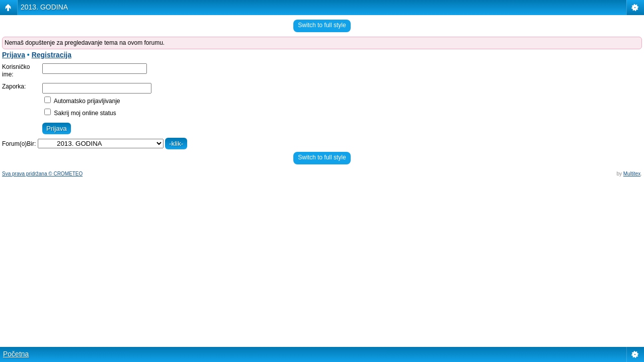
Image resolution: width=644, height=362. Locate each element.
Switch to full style (322, 25)
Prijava (14, 55)
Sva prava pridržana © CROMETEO (42, 174)
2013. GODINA (44, 7)
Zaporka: (14, 86)
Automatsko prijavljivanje (82, 101)
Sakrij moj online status (80, 113)
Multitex (632, 174)
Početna (16, 354)
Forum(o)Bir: (19, 144)
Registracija (52, 55)
